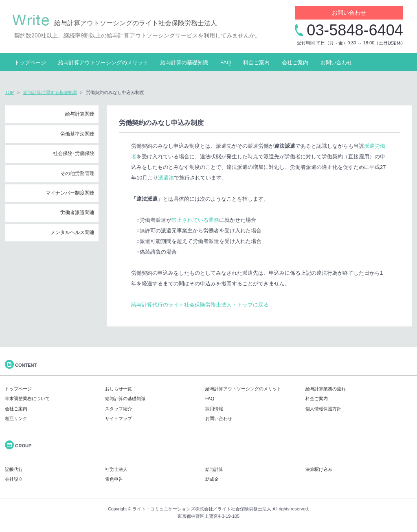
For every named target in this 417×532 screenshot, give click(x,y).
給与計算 (214, 469)
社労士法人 (116, 469)
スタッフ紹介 (119, 409)
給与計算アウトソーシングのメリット (103, 62)
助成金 (212, 479)
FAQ (226, 62)
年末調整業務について (27, 398)
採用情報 (214, 409)
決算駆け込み (319, 469)
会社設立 (14, 479)
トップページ (30, 62)
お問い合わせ (349, 13)
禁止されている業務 (195, 220)
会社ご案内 (295, 62)
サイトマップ (119, 418)
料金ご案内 (256, 62)
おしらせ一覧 (119, 389)
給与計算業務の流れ (326, 389)
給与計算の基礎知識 (184, 62)
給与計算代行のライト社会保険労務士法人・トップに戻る (200, 305)
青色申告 (114, 479)
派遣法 (166, 178)
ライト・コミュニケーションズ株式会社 (173, 509)
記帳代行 (14, 469)
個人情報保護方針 (323, 409)
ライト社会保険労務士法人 (244, 509)
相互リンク (16, 418)
